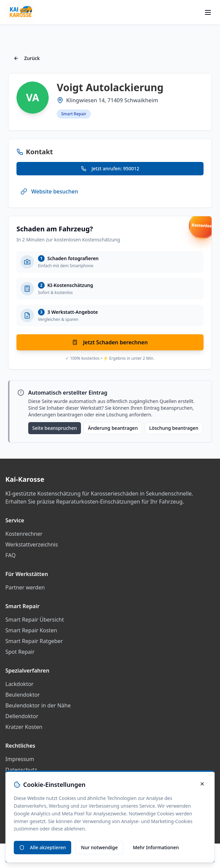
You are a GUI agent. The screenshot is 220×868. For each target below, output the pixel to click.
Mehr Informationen (156, 847)
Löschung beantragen (174, 428)
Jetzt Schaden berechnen (110, 342)
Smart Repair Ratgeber (34, 641)
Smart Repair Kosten (31, 630)
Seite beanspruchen (55, 428)
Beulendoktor (23, 695)
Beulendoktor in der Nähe (38, 705)
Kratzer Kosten (24, 727)
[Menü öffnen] (208, 12)
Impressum (20, 759)
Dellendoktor (22, 716)
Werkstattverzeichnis (32, 544)
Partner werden (25, 587)
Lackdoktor (19, 684)
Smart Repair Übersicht (35, 620)
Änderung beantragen (113, 428)
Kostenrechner (24, 534)
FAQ (10, 555)
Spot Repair (20, 652)
